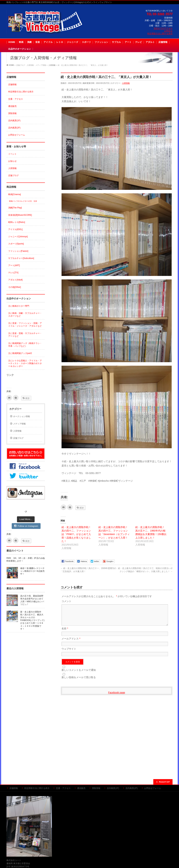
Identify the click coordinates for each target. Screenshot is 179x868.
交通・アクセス (16, 99)
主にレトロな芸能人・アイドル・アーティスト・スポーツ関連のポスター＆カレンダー (25, 363)
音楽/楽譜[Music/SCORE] (20, 215)
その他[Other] (15, 287)
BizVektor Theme (90, 861)
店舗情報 (12, 85)
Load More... (26, 519)
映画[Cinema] (15, 194)
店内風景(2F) (14, 128)
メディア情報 (19, 424)
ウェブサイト (69, 653)
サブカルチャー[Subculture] (21, 258)
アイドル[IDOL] (15, 229)
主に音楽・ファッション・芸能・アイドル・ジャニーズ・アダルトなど (25, 325)
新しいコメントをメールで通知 (79, 674)
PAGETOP (164, 715)
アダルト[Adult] (15, 280)
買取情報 (12, 113)
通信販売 (12, 106)
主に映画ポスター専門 (19, 306)
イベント (12, 154)
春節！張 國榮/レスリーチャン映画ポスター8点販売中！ (32, 571)
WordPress (74, 861)
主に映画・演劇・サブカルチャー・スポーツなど (25, 315)
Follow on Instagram (26, 526)
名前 (65, 633)
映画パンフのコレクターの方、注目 (23, 201)
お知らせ (12, 161)
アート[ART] (14, 265)
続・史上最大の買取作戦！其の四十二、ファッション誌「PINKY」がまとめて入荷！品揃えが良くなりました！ (76, 534)
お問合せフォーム (17, 135)
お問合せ (168, 31)
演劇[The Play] (15, 208)
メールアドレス (71, 643)
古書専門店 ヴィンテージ (85, 857)
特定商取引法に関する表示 (160, 34)
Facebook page (117, 697)
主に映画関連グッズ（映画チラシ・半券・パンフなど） (25, 345)
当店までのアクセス (163, 28)
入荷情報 (126, 83)
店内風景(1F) (14, 121)
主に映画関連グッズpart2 (20, 353)
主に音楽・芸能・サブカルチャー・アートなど (25, 335)
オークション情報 (22, 416)
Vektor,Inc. (106, 861)
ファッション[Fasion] (18, 251)
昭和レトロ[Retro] (17, 222)
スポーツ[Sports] (16, 244)
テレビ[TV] (13, 273)
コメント (66, 601)
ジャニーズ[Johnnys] (18, 237)
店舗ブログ (13, 175)
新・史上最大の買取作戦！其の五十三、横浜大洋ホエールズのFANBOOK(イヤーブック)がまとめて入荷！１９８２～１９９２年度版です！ (32, 620)
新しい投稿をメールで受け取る (79, 681)
